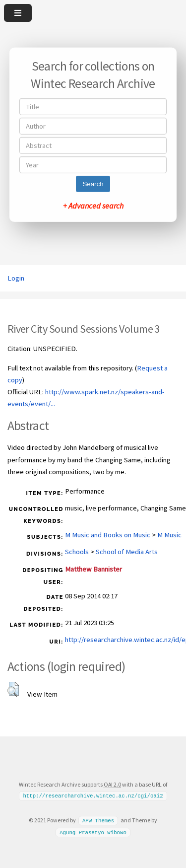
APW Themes (98, 820)
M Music (169, 535)
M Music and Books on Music (108, 535)
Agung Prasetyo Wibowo (93, 832)
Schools (77, 552)
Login (16, 278)
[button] (13, 689)
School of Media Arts (127, 552)
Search (93, 184)
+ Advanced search (93, 206)
